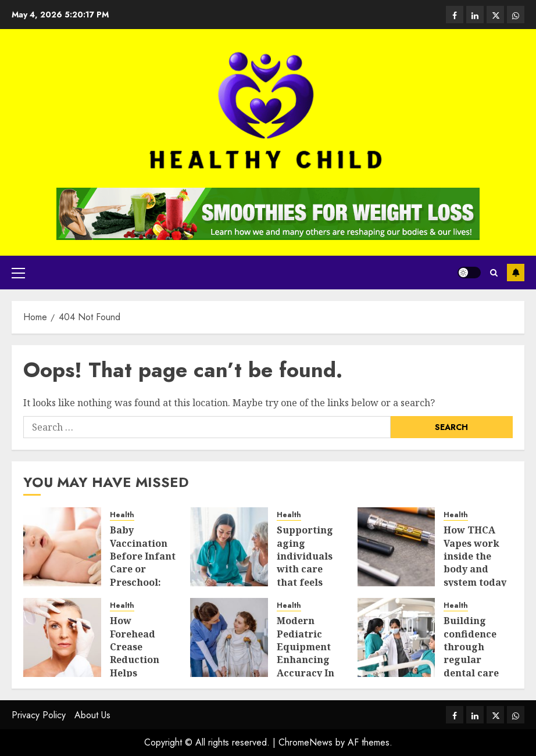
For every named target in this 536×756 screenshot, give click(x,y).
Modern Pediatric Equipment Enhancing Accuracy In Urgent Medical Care (308, 660)
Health (122, 515)
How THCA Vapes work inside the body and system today (475, 556)
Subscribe (516, 273)
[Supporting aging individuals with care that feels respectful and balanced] (229, 547)
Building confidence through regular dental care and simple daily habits (472, 660)
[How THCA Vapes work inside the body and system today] (396, 547)
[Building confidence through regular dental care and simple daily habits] (396, 637)
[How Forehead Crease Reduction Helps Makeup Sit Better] (62, 637)
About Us (92, 715)
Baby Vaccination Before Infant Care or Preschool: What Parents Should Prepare (143, 576)
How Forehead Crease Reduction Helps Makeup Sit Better (137, 660)
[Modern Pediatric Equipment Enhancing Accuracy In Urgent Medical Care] (229, 637)
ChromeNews (305, 742)
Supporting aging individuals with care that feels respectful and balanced (310, 569)
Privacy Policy (39, 715)
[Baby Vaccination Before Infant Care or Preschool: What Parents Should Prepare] (62, 547)
